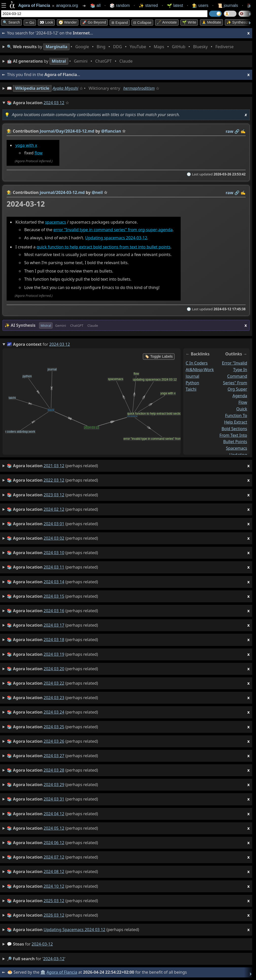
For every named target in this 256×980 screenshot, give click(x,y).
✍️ (243, 131)
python (192, 383)
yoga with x (26, 145)
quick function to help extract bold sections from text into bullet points (104, 247)
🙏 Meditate (211, 22)
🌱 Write (189, 22)
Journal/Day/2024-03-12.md (67, 131)
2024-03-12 (42, 944)
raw (230, 131)
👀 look (46, 22)
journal (193, 376)
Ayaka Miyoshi (66, 88)
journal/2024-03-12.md (62, 192)
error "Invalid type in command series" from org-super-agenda (113, 230)
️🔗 (237, 131)
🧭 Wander (68, 22)
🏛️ (43, 972)
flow (39, 153)
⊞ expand (120, 23)
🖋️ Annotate (167, 22)
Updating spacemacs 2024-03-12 (116, 238)
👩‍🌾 (9, 131)
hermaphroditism (139, 88)
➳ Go (30, 23)
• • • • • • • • (121, 47)
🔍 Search (11, 22)
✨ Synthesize (238, 22)
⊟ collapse (142, 23)
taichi (191, 389)
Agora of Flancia (62, 972)
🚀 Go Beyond (94, 22)
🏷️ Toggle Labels (159, 356)
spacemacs (56, 222)
